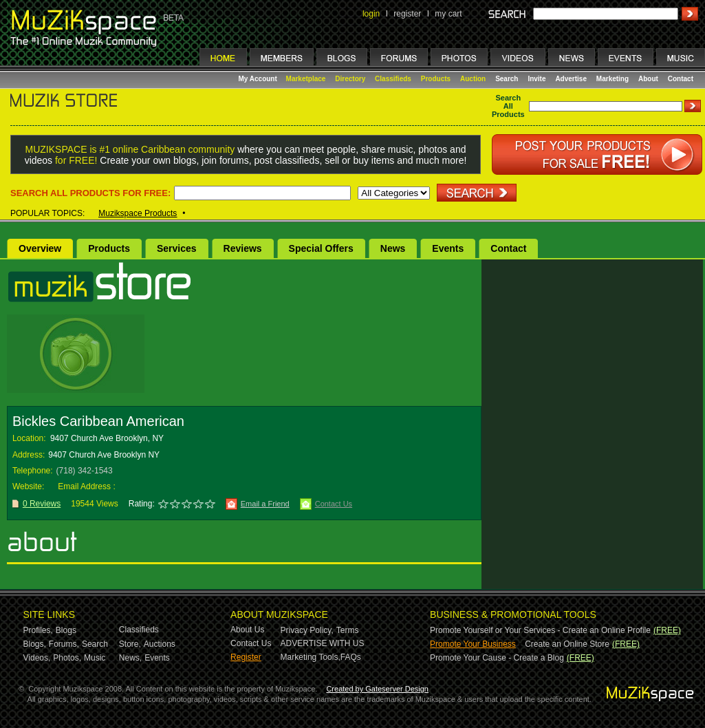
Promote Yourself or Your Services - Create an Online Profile (540, 630)
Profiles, (38, 630)
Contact (681, 79)
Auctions (160, 644)
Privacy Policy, (307, 630)
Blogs (66, 630)
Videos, (37, 658)
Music (95, 658)
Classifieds (393, 79)
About (648, 79)
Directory (350, 79)
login (371, 14)
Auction (473, 79)
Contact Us (334, 504)
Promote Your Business (473, 644)
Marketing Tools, (311, 657)
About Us (247, 630)
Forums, (64, 644)
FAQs (351, 657)
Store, (130, 644)
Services (177, 248)
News (393, 248)
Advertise (571, 79)
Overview (40, 248)
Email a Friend (265, 504)
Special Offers (321, 248)
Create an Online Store (567, 644)
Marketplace (306, 79)
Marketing (612, 79)
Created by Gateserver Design (377, 689)
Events (448, 248)
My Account (259, 79)
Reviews (243, 248)
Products (436, 79)
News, (130, 658)
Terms (348, 630)
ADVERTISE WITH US (323, 643)
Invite (536, 79)
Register (246, 657)
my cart (448, 14)
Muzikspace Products (138, 213)
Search (507, 79)
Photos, (67, 658)
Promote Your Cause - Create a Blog (497, 658)
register (407, 14)
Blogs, (35, 644)
